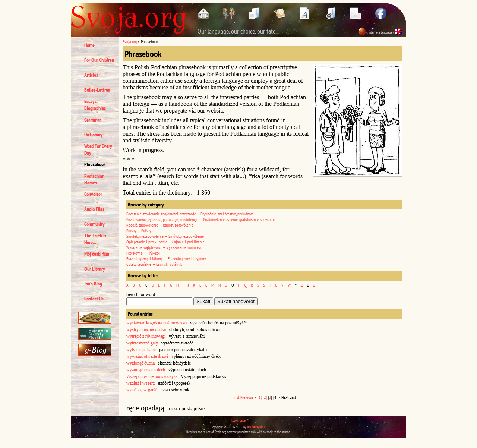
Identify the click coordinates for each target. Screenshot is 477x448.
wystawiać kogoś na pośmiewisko (157, 323)
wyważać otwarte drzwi (147, 356)
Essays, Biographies (95, 105)
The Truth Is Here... (95, 239)
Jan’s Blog (93, 284)
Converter (93, 194)
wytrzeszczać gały (142, 343)
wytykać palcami (141, 350)
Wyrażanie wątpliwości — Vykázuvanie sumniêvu (164, 247)
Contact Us (94, 299)
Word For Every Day (98, 149)
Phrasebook (95, 164)
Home (89, 45)
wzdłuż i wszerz (140, 383)
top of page (238, 420)
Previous (247, 397)
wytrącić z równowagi (146, 336)
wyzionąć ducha (140, 363)
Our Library (95, 269)
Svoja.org (130, 42)
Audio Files (94, 209)
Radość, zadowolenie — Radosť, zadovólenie (160, 225)
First (236, 397)
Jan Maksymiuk (256, 427)
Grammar (93, 120)
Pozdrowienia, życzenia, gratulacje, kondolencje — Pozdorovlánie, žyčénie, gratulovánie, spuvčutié (200, 219)
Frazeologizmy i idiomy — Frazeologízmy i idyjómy (166, 258)
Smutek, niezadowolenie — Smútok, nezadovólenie (165, 236)
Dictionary (94, 135)
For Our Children (99, 60)
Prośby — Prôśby (139, 231)
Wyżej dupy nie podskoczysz (152, 376)
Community (94, 224)
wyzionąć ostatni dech (146, 370)
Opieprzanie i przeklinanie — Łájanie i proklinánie (165, 242)
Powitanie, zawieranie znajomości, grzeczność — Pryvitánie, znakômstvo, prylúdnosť (190, 214)
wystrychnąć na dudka (146, 329)
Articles (91, 75)
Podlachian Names (94, 179)
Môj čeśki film (97, 254)
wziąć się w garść (142, 390)
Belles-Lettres (97, 90)
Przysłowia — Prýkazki (143, 253)
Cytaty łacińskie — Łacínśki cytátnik (154, 264)
